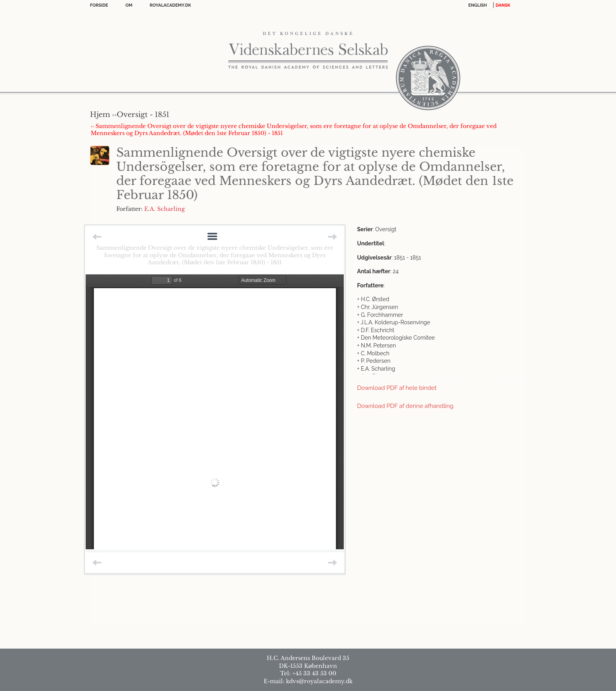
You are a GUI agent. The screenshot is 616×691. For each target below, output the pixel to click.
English (478, 5)
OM (129, 5)
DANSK (503, 5)
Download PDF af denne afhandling (405, 406)
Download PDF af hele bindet (397, 388)
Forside (99, 5)
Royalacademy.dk (170, 5)
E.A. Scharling (164, 209)
